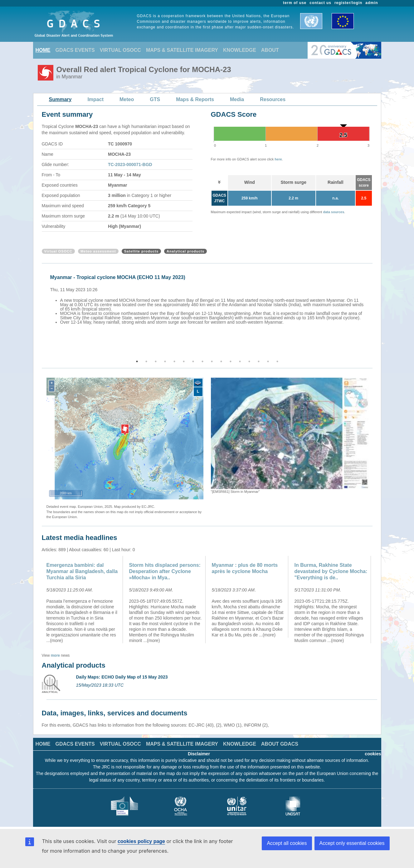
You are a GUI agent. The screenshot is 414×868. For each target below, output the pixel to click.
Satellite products (141, 251)
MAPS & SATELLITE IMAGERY (182, 50)
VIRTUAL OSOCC (120, 50)
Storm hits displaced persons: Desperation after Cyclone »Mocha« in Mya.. (165, 571)
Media (237, 99)
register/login (348, 3)
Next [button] (373, 312)
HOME (43, 50)
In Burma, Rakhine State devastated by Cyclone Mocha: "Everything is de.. (331, 571)
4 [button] (165, 361)
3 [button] (156, 361)
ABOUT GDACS (280, 744)
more (55, 655)
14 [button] (259, 361)
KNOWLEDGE (240, 50)
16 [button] (277, 361)
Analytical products (185, 251)
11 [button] (231, 361)
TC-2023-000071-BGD (130, 164)
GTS (155, 99)
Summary (60, 99)
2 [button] (146, 361)
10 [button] (221, 361)
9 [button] (212, 361)
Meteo (127, 99)
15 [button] (268, 361)
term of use (295, 3)
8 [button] (202, 361)
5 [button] (174, 361)
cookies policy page (141, 841)
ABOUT (270, 50)
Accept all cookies (287, 843)
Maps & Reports (195, 99)
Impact (95, 99)
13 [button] (249, 361)
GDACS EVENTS (75, 50)
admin (372, 3)
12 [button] (240, 361)
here (278, 159)
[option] (209, 299)
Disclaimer (199, 754)
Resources (273, 99)
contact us (320, 3)
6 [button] (184, 361)
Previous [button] (41, 312)
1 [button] (137, 361)
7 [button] (193, 361)
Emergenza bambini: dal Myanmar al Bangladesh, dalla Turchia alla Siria (82, 571)
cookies (373, 754)
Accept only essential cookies (352, 843)
